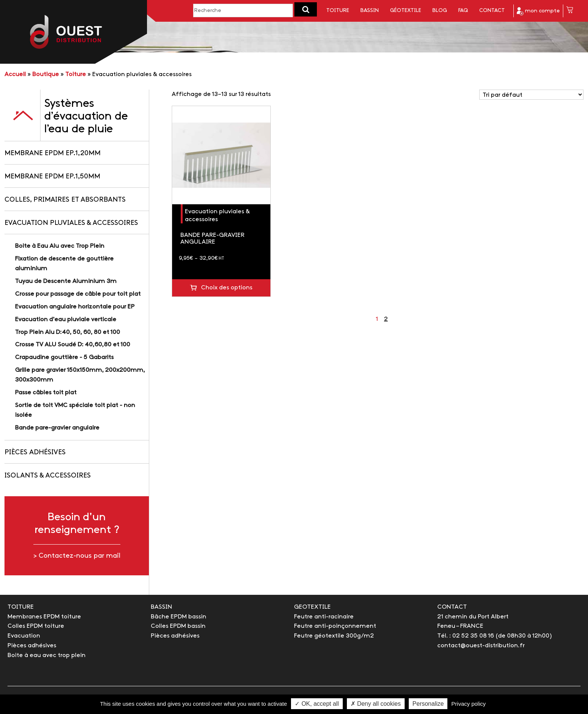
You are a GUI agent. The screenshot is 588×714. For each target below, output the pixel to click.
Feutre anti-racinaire (324, 617)
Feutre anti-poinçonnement (335, 626)
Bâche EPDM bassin (178, 617)
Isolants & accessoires (48, 476)
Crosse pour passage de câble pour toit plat (78, 294)
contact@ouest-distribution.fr (481, 646)
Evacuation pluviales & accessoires (71, 223)
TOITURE (21, 607)
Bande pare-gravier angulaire (57, 428)
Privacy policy (469, 704)
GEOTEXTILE (312, 607)
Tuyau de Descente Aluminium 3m (66, 281)
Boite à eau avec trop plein (46, 655)
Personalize (428, 704)
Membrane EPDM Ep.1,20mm (52, 153)
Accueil (15, 74)
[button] (306, 9)
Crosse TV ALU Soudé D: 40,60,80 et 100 (73, 345)
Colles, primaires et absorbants (65, 200)
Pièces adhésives (35, 453)
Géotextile (406, 11)
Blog (440, 11)
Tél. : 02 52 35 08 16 (466, 636)
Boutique (46, 74)
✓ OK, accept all (317, 704)
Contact (492, 11)
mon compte (538, 11)
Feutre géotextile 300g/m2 (334, 636)
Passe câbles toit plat (46, 393)
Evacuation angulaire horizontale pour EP (75, 307)
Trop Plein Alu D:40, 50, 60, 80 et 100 (67, 332)
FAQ (463, 11)
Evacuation (24, 636)
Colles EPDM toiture (36, 626)
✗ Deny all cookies (376, 704)
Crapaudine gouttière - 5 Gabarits (64, 357)
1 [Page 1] (377, 319)
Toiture (338, 11)
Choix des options (227, 288)
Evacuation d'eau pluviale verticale (66, 320)
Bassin (370, 11)
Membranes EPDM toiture (44, 617)
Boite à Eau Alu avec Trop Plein (60, 246)
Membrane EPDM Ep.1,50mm (52, 177)
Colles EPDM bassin (178, 626)
